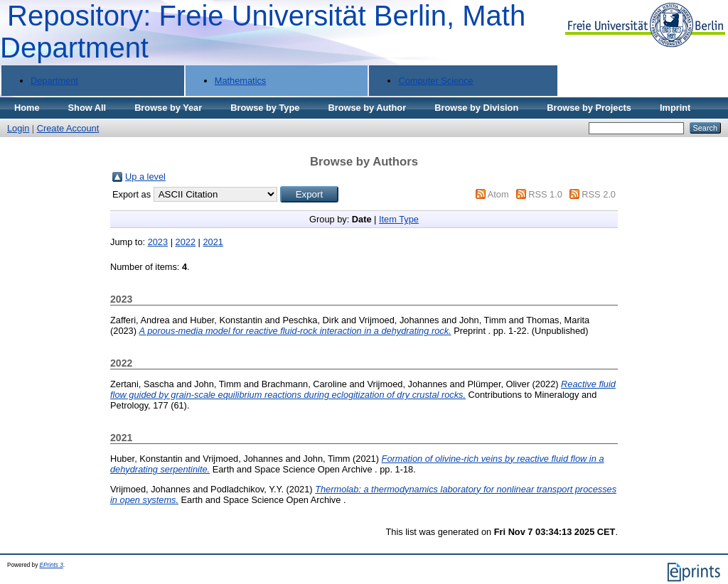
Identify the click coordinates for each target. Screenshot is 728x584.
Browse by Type (265, 108)
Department (54, 81)
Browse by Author (367, 108)
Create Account (68, 128)
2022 (186, 242)
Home (27, 108)
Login (18, 128)
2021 (213, 242)
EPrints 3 (52, 565)
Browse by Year (168, 108)
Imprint (675, 108)
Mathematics (241, 81)
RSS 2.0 (599, 194)
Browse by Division (476, 108)
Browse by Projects (589, 108)
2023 (158, 242)
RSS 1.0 (545, 194)
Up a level (145, 177)
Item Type (399, 219)
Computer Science (435, 81)
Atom (498, 194)
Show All (87, 108)
